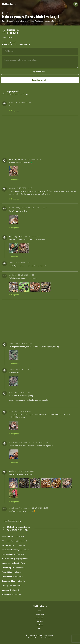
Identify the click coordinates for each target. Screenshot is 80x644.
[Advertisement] (40, 135)
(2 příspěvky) (13, 545)
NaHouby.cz (9, 4)
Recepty (40, 621)
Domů (40, 611)
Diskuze (40, 625)
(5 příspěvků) (13, 536)
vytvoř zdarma (24, 44)
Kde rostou (40, 614)
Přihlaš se (6, 44)
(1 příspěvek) (12, 572)
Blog (40, 628)
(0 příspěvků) (16, 550)
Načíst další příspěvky (12, 521)
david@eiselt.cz (47, 638)
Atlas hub (40, 618)
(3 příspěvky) (12, 595)
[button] (70, 4)
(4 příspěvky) (14, 541)
